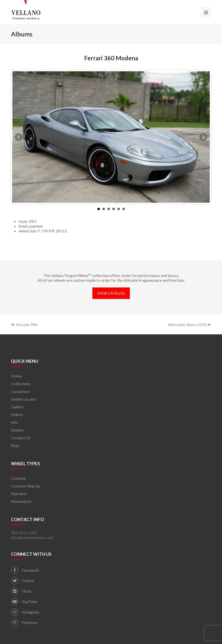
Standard (19, 494)
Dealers (18, 430)
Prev (19, 137)
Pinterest (24, 622)
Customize (20, 391)
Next (203, 137)
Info (14, 422)
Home (16, 376)
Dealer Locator (24, 399)
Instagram (25, 612)
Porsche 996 (24, 324)
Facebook (25, 570)
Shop (15, 445)
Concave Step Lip (26, 486)
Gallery (17, 407)
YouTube (24, 601)
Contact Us (21, 438)
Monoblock (21, 501)
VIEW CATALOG (111, 293)
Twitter (23, 581)
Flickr (21, 591)
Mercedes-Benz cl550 (190, 324)
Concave (18, 478)
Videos (17, 414)
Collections (21, 384)
